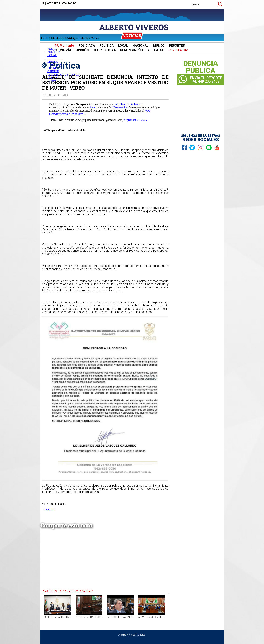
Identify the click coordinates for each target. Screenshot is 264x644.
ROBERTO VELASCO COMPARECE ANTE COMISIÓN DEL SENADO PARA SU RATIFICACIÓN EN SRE (58, 617)
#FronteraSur (120, 107)
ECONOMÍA (63, 50)
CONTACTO (69, 3)
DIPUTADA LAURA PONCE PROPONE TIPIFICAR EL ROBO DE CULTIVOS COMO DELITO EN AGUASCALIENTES (89, 617)
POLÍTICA (107, 45)
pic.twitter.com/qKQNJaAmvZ (67, 114)
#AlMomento (64, 45)
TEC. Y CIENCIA (104, 50)
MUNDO (159, 45)
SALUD (159, 50)
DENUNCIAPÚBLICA (201, 67)
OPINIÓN (82, 50)
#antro (94, 107)
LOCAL (123, 45)
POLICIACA (87, 45)
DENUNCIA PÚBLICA (135, 50)
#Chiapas (136, 104)
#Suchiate (121, 104)
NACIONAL (141, 45)
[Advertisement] (105, 562)
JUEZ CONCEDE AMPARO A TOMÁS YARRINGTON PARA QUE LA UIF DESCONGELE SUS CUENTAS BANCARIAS (120, 617)
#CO (147, 111)
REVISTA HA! (178, 50)
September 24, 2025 (135, 120)
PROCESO (49, 510)
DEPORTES (177, 45)
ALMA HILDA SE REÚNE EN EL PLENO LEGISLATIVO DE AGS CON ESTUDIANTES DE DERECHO (152, 617)
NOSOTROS (53, 3)
